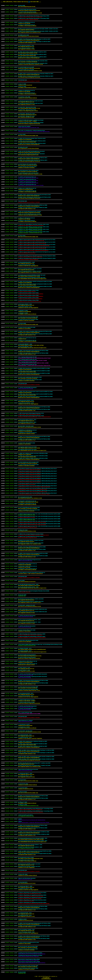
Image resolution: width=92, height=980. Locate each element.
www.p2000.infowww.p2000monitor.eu (46, 978)
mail (29, 2)
